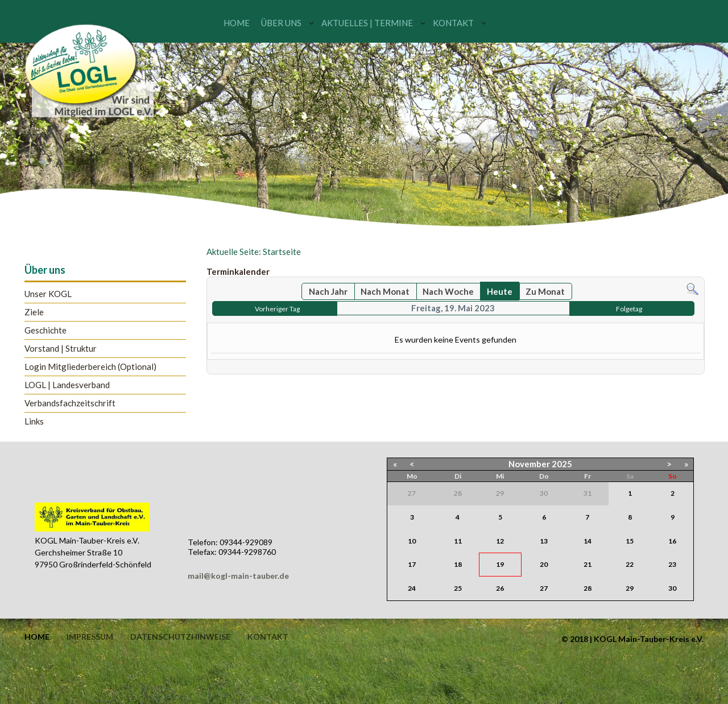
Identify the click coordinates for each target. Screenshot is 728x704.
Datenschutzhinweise (180, 637)
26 (500, 588)
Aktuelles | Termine (367, 23)
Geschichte (45, 330)
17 (412, 564)
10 (412, 541)
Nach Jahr (328, 291)
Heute (500, 291)
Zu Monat (545, 291)
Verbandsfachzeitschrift (70, 403)
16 (672, 541)
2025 (562, 464)
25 (458, 588)
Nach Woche (448, 291)
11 (458, 541)
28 (588, 588)
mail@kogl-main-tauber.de (238, 576)
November (529, 464)
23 (672, 564)
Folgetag (629, 309)
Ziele (34, 312)
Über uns (281, 23)
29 (630, 588)
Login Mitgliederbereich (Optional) (90, 367)
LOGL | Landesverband (67, 385)
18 (458, 564)
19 (500, 564)
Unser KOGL (48, 294)
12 (500, 541)
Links (34, 421)
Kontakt (453, 23)
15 (630, 541)
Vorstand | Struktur (61, 349)
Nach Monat (385, 291)
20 (544, 564)
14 (588, 541)
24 (412, 588)
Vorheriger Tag (277, 309)
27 (544, 588)
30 (672, 588)
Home (237, 23)
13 (544, 541)
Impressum (90, 637)
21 (588, 564)
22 (630, 564)
